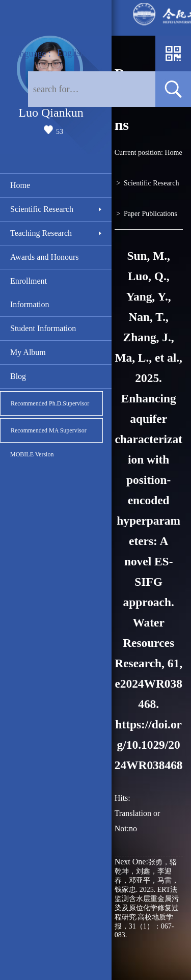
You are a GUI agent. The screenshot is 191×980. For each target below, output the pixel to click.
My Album (28, 352)
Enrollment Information (30, 293)
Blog (18, 376)
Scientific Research (42, 209)
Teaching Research (41, 233)
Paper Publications (151, 214)
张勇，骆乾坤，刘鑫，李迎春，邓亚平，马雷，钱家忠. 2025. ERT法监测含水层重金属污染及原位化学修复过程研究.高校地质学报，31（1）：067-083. (147, 898)
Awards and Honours (45, 257)
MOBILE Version (32, 454)
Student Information (43, 328)
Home (20, 185)
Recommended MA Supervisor (49, 430)
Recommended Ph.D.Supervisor (50, 403)
